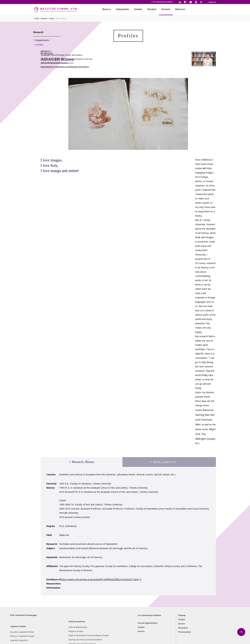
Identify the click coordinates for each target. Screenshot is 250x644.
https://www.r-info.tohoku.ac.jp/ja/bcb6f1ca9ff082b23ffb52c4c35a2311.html (138, 476)
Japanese (212, 2)
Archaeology (43, 579)
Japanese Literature (46, 571)
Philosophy (98, 554)
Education (180, 9)
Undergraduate (151, 9)
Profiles (52, 19)
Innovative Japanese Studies (50, 546)
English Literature (73, 592)
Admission (208, 9)
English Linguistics (74, 596)
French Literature (73, 608)
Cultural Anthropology (75, 550)
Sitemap (165, 529)
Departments (42, 41)
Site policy (167, 542)
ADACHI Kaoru (61, 19)
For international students (163, 2)
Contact (131, 542)
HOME (37, 19)
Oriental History (72, 587)
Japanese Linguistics (47, 558)
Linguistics (98, 583)
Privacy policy (168, 546)
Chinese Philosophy (74, 583)
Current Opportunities (137, 538)
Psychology (98, 579)
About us (135, 9)
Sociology (98, 587)
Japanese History (45, 575)
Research (194, 9)
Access (131, 546)
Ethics (96, 558)
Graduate (166, 9)
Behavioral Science (101, 591)
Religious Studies (73, 554)
